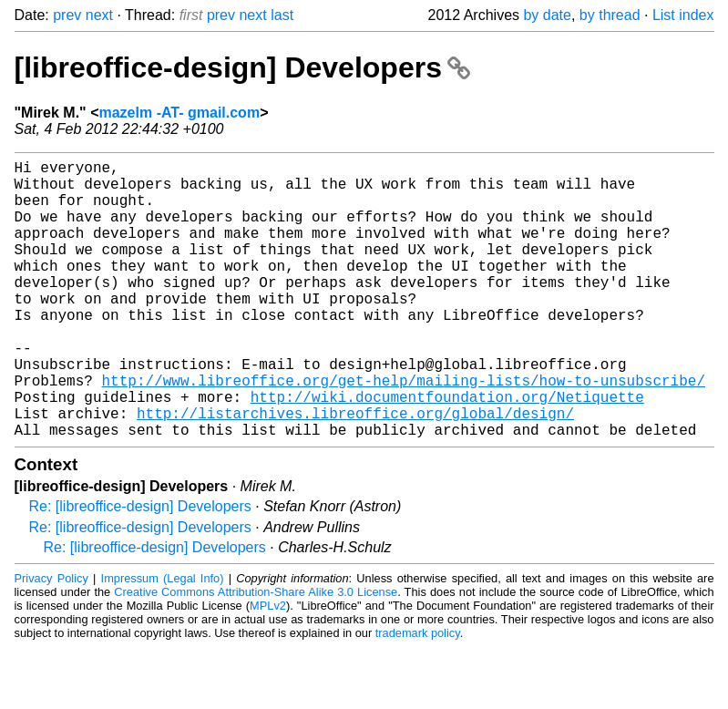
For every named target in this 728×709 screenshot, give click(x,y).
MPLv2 (268, 668)
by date (547, 15)
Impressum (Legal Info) (163, 640)
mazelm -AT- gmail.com (179, 113)
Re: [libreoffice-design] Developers (140, 568)
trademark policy (418, 695)
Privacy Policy (51, 640)
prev (67, 15)
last (282, 15)
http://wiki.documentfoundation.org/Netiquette (447, 451)
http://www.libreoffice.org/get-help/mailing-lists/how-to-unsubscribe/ (404, 431)
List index (683, 15)
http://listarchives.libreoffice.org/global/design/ (355, 471)
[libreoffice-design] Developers (242, 67)
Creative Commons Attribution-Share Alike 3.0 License (256, 654)
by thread (610, 15)
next (99, 15)
